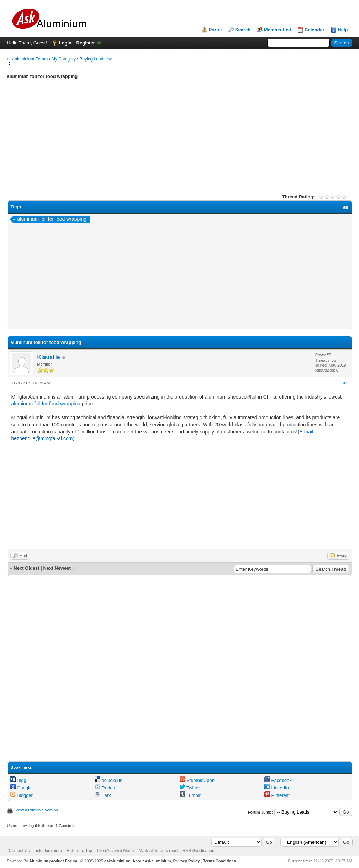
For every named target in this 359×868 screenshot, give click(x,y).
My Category (64, 59)
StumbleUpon (197, 780)
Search (243, 30)
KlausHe (49, 357)
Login (65, 43)
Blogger (21, 795)
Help (343, 30)
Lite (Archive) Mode (115, 851)
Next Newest (57, 568)
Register (86, 43)
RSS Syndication (199, 851)
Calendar (315, 30)
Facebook (278, 780)
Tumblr (190, 795)
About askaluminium (152, 861)
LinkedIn (277, 788)
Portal (215, 30)
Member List (278, 30)
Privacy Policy (187, 861)
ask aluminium (48, 851)
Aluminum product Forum (54, 861)
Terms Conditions (220, 861)
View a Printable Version (37, 810)
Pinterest (277, 795)
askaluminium (117, 861)
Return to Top (79, 851)
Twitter (190, 788)
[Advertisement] (180, 142)
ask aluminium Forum (28, 59)
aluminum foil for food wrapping (52, 219)
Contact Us (19, 851)
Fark (103, 795)
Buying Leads (93, 59)
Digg (18, 780)
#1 (345, 383)
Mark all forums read (158, 851)
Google (21, 788)
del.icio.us (108, 780)
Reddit (105, 788)
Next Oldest (26, 568)
